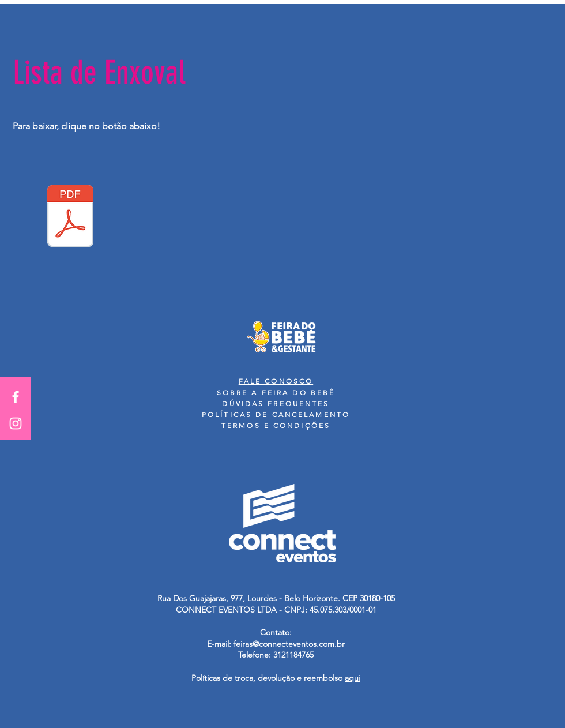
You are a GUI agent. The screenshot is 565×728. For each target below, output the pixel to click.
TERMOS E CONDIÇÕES (276, 425)
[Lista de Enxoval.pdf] (70, 217)
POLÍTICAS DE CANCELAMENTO (276, 414)
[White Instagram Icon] (16, 423)
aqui (353, 678)
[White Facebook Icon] (16, 397)
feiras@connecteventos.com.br (289, 644)
